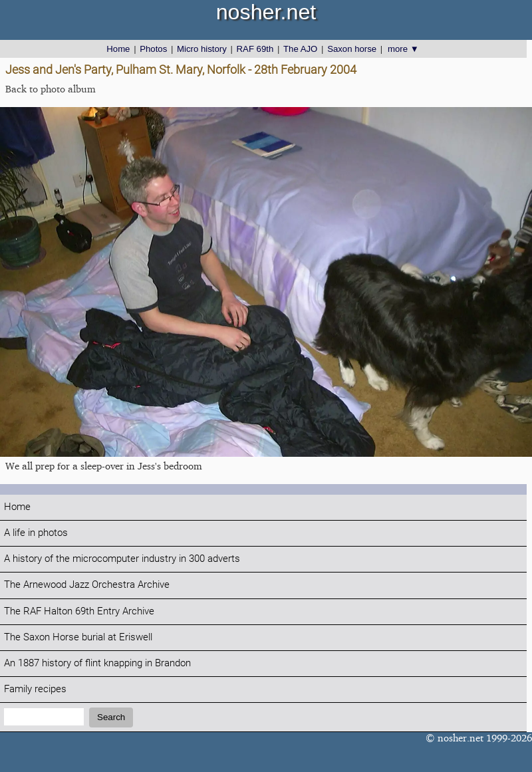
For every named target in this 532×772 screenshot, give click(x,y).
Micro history (202, 49)
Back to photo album (51, 89)
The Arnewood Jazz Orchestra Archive (87, 585)
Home (118, 49)
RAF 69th (255, 49)
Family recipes (35, 689)
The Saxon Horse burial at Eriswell (78, 637)
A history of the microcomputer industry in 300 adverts (122, 559)
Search (111, 717)
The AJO (300, 49)
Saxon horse (352, 49)
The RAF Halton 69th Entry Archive (79, 611)
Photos (153, 49)
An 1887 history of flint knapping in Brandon (97, 663)
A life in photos (36, 533)
